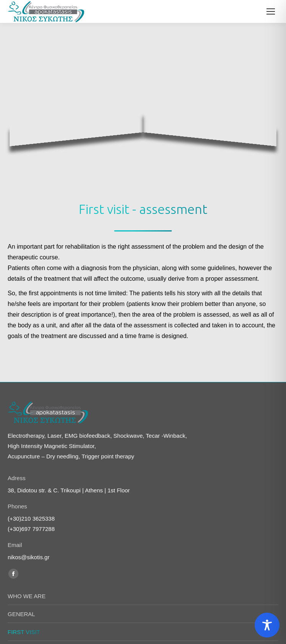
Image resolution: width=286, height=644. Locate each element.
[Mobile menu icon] (271, 11)
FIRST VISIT (24, 567)
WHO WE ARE (27, 531)
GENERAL (21, 549)
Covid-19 (19, 585)
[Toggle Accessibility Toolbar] (267, 625)
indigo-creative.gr (157, 626)
